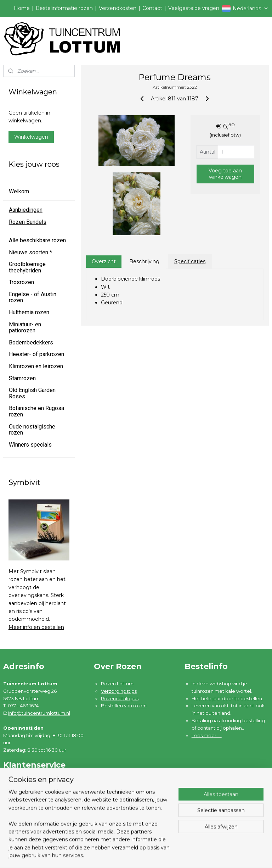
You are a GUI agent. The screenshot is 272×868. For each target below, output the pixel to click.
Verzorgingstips (119, 691)
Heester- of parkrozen (36, 354)
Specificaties (190, 261)
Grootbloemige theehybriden (27, 267)
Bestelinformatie (30, 782)
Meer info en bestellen (36, 627)
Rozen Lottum (117, 684)
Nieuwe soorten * (30, 252)
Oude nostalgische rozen (32, 430)
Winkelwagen (31, 137)
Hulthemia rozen (29, 312)
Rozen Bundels (28, 222)
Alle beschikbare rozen (37, 240)
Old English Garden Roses (32, 393)
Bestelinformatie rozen (64, 8)
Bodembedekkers (31, 342)
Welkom (19, 191)
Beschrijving (145, 261)
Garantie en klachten (34, 797)
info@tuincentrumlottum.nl (39, 713)
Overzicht (104, 261)
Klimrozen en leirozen (36, 366)
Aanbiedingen (26, 210)
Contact (152, 8)
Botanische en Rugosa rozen (36, 411)
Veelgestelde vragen (194, 8)
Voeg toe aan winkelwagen (226, 174)
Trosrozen (21, 282)
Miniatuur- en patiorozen (25, 328)
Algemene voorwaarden (39, 805)
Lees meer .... (207, 735)
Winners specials (30, 445)
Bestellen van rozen (124, 706)
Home (22, 8)
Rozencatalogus (120, 698)
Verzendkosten (118, 8)
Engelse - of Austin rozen (33, 297)
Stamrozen (22, 378)
